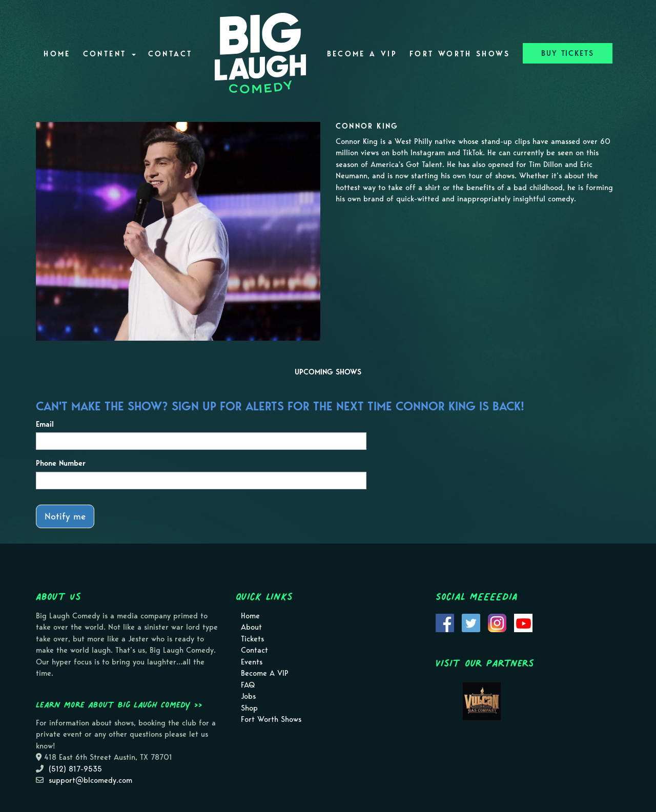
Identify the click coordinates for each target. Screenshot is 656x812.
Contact (170, 54)
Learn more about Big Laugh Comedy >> (119, 704)
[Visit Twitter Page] (471, 622)
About (251, 627)
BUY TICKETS (568, 53)
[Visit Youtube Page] (523, 622)
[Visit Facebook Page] (445, 622)
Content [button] (109, 54)
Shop (249, 708)
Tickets (252, 639)
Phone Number (61, 463)
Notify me (65, 516)
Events (252, 662)
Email (45, 424)
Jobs (248, 696)
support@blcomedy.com (90, 780)
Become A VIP (362, 54)
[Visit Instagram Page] (497, 622)
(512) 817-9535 (75, 769)
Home (57, 54)
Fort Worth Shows (460, 54)
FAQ (248, 685)
